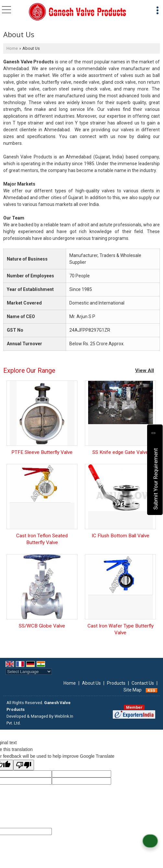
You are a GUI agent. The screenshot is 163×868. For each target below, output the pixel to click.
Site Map (133, 690)
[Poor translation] (24, 765)
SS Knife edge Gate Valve (120, 452)
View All (145, 370)
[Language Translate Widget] (29, 672)
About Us (91, 683)
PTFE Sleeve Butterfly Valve (42, 452)
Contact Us (143, 683)
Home (12, 48)
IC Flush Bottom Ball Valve (121, 536)
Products (116, 683)
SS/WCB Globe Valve (42, 626)
